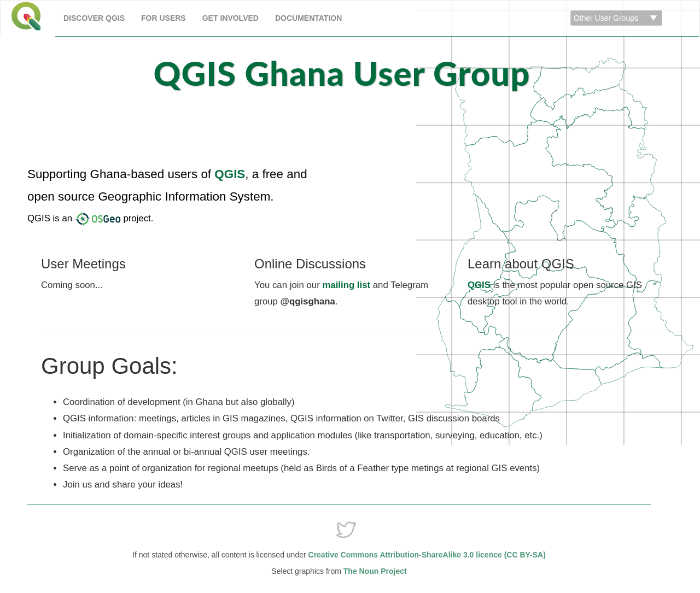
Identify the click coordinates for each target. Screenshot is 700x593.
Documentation (308, 18)
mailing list (346, 285)
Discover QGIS (94, 18)
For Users (164, 18)
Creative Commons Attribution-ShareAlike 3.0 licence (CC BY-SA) (427, 555)
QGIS (230, 174)
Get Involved (231, 18)
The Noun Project (374, 571)
